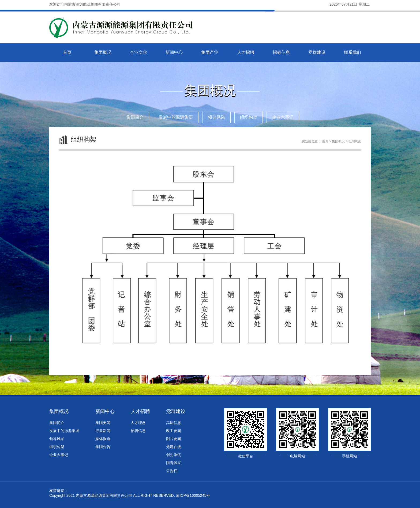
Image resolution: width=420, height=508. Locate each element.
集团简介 (135, 117)
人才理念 (138, 423)
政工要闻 (174, 431)
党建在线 (174, 447)
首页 (67, 52)
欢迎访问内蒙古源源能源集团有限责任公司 (85, 4)
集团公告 (103, 447)
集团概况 (103, 52)
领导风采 (216, 117)
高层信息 (174, 423)
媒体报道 (103, 439)
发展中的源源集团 (176, 117)
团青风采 (174, 463)
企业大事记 (283, 117)
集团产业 (210, 52)
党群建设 (317, 52)
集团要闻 (103, 423)
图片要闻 (174, 439)
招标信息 (281, 52)
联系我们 (352, 52)
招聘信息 (138, 431)
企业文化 (138, 52)
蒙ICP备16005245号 (193, 495)
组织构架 (249, 117)
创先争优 (174, 455)
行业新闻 (103, 431)
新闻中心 (174, 52)
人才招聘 (246, 52)
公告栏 (172, 471)
